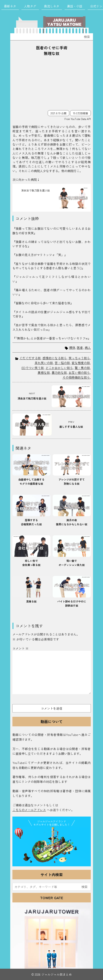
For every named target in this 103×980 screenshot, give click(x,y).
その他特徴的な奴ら (76, 377)
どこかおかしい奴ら (59, 368)
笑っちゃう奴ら (79, 358)
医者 (80, 348)
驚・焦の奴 (82, 368)
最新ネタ (10, 6)
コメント (20, 648)
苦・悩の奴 (62, 363)
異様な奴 (44, 373)
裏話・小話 (75, 6)
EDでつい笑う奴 (33, 368)
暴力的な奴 (59, 373)
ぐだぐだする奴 (30, 358)
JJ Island (52, 846)
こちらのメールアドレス (29, 810)
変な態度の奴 (81, 363)
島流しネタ (52, 6)
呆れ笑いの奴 (44, 363)
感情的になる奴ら (55, 358)
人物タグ (30, 6)
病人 (88, 348)
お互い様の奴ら (79, 373)
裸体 (72, 348)
